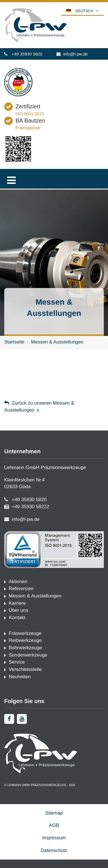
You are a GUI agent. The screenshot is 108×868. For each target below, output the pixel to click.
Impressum (54, 838)
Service (17, 662)
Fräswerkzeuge (25, 633)
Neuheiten (20, 677)
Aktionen (18, 582)
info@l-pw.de (75, 54)
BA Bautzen (30, 121)
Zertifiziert (28, 106)
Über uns (18, 610)
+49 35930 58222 (31, 507)
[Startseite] (35, 41)
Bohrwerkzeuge (25, 648)
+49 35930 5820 (27, 54)
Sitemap (54, 813)
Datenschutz (54, 850)
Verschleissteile (25, 669)
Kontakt (16, 618)
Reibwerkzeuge (25, 640)
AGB (54, 825)
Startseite (14, 342)
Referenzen (21, 589)
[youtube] (22, 719)
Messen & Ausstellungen (57, 342)
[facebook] (9, 719)
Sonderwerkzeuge (28, 655)
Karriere (17, 603)
